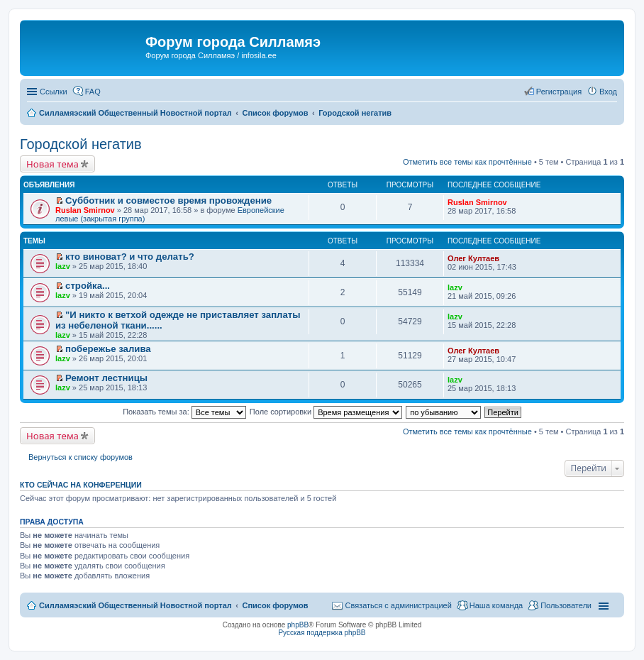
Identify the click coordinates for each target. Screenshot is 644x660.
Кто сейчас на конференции (81, 485)
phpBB (298, 625)
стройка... (88, 286)
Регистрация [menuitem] (559, 92)
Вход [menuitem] (608, 92)
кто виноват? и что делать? (130, 257)
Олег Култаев (473, 258)
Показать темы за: (184, 412)
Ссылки (54, 92)
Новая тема (52, 164)
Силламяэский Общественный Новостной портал (135, 605)
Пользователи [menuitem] (566, 605)
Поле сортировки (326, 412)
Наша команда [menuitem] (496, 605)
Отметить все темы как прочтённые (467, 162)
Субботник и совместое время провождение (168, 200)
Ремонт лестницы (106, 378)
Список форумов (275, 605)
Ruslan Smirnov (85, 210)
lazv (63, 266)
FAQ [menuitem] (93, 92)
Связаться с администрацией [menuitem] (398, 605)
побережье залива (108, 349)
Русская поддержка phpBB (322, 633)
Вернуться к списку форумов (80, 457)
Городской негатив (81, 144)
